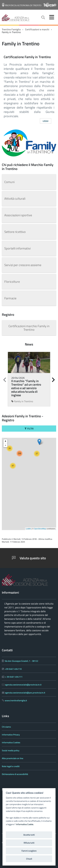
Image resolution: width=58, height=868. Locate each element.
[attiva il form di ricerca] (43, 18)
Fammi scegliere (29, 851)
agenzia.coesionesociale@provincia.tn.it (23, 685)
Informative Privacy (11, 735)
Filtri (29, 429)
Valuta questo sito (29, 558)
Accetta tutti (29, 835)
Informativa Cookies (11, 742)
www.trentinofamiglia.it (16, 700)
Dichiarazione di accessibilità (15, 774)
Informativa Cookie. (25, 824)
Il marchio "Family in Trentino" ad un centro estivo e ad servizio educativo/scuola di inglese (26, 388)
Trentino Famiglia (11, 29)
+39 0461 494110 (13, 669)
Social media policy (11, 750)
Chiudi (29, 859)
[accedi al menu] (52, 17)
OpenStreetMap (40, 529)
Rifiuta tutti (29, 843)
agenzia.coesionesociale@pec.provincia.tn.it (25, 693)
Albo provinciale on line (13, 758)
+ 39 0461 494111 (14, 677)
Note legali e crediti (11, 766)
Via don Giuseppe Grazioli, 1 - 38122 (21, 661)
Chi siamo (6, 727)
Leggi (46, 121)
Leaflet (28, 529)
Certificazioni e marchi (37, 29)
